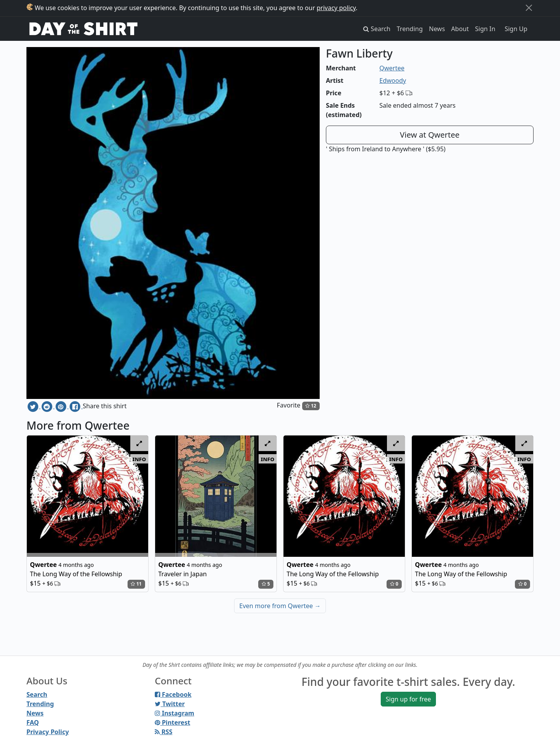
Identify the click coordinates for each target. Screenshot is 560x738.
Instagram (174, 713)
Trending (410, 29)
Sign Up (516, 29)
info (139, 459)
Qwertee (392, 68)
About (460, 29)
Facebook (173, 694)
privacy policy (336, 8)
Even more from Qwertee (280, 606)
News (437, 29)
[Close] (529, 8)
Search (37, 694)
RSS (164, 732)
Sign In (485, 29)
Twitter (170, 704)
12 (311, 406)
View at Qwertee (430, 135)
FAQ (33, 722)
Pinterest (172, 722)
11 (136, 584)
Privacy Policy (48, 732)
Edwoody (393, 80)
